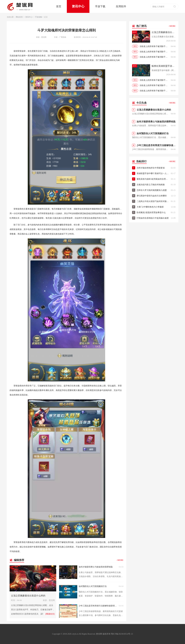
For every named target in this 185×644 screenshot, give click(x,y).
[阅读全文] (50, 614)
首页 (59, 6)
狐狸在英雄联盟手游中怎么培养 (164, 66)
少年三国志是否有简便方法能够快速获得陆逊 (98, 606)
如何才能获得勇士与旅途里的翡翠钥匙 (96, 567)
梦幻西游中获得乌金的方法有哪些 (152, 196)
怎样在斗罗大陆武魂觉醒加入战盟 (152, 190)
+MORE (120, 560)
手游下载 (100, 6)
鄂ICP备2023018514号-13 (122, 634)
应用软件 (121, 6)
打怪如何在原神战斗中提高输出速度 (153, 218)
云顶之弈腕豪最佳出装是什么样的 (28, 596)
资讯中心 (78, 6)
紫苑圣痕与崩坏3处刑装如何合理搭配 (153, 179)
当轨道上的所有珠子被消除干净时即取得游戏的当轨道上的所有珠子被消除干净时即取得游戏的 (154, 46)
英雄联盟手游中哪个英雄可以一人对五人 (153, 173)
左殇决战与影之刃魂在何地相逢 (151, 185)
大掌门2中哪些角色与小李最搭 (150, 207)
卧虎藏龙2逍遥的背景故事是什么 (151, 212)
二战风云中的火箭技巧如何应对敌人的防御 (153, 201)
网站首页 (19, 17)
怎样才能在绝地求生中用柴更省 (151, 168)
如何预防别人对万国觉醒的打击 (93, 586)
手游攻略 (38, 17)
